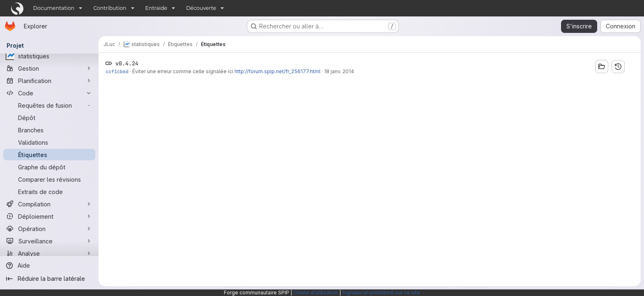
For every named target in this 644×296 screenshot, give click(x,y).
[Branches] (49, 130)
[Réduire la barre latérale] (49, 279)
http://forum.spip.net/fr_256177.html (277, 71)
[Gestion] (49, 68)
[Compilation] (49, 204)
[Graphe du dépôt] (49, 167)
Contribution (110, 8)
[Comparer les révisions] (49, 179)
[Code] (49, 93)
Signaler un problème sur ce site (381, 293)
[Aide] (49, 266)
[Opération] (49, 229)
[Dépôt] (49, 118)
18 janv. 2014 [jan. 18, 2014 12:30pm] (339, 71)
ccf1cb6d (117, 71)
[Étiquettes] (49, 155)
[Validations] (49, 142)
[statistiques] (49, 56)
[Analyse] (49, 253)
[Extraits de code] (49, 192)
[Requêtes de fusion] (49, 105)
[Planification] (49, 81)
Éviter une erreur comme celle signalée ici (183, 71)
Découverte (201, 8)
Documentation (54, 8)
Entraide (156, 8)
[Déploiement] (49, 216)
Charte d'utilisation (316, 293)
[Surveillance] (49, 241)
